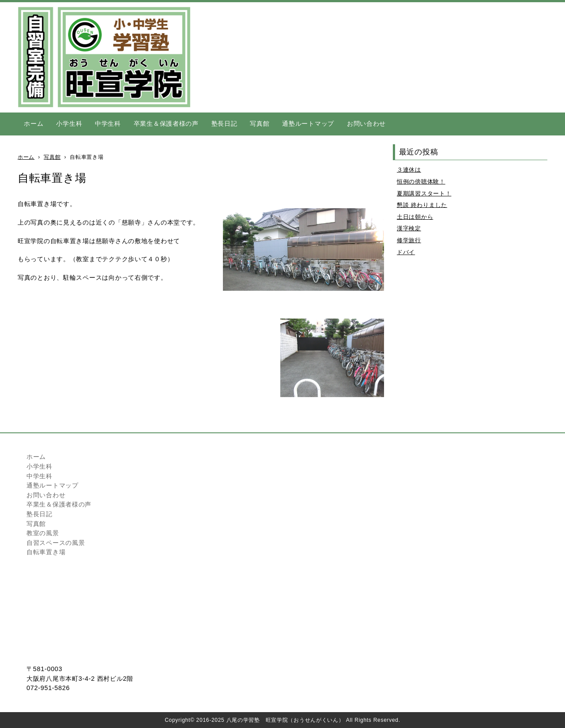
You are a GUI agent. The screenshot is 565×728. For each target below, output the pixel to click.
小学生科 (69, 124)
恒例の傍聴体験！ (421, 182)
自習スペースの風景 (56, 543)
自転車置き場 (46, 552)
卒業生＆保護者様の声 (166, 124)
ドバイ (406, 252)
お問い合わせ (366, 124)
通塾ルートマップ (308, 124)
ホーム (34, 124)
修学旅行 (409, 240)
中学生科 (108, 124)
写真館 (260, 124)
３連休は (409, 170)
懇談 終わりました (422, 205)
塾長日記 (224, 124)
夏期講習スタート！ (424, 193)
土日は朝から (415, 217)
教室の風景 (43, 533)
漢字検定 (409, 228)
